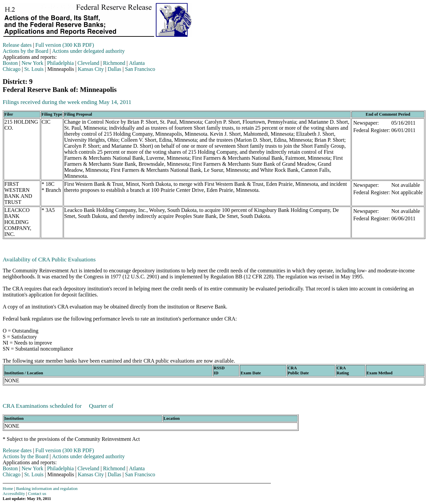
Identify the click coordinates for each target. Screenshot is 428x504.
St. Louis (34, 69)
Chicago (12, 69)
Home (8, 489)
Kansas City (91, 69)
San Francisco (140, 69)
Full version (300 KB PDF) (65, 45)
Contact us (37, 494)
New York (33, 63)
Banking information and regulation (47, 489)
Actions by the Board (25, 51)
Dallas (115, 69)
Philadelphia (61, 63)
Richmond (114, 63)
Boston (10, 63)
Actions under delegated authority (88, 51)
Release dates (17, 45)
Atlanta (137, 63)
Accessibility (14, 494)
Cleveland (88, 63)
